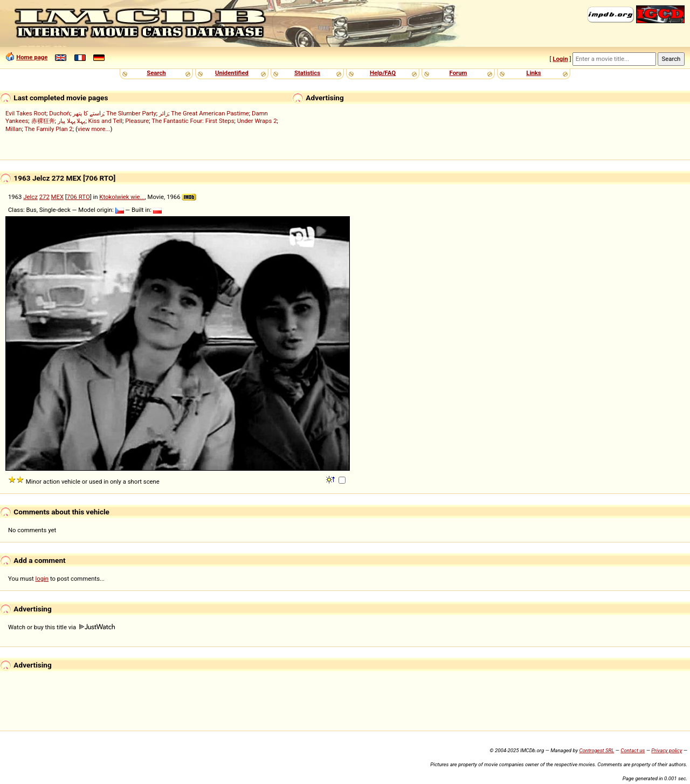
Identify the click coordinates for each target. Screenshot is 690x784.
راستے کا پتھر (88, 113)
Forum (458, 73)
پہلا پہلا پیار (72, 121)
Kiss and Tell (106, 121)
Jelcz (30, 197)
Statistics (307, 73)
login (42, 579)
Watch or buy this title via (61, 627)
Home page (32, 57)
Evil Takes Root (26, 113)
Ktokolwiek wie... (122, 197)
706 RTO (78, 197)
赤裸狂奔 (43, 121)
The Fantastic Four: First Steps (193, 121)
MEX (57, 197)
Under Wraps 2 (257, 121)
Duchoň (60, 113)
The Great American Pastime (210, 113)
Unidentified (232, 73)
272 (44, 197)
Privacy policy (667, 750)
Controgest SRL (596, 750)
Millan (14, 129)
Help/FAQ (383, 73)
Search (156, 73)
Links (533, 73)
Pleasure (137, 121)
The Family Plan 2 (49, 129)
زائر (164, 113)
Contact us (633, 750)
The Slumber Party (131, 113)
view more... (94, 129)
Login (560, 59)
